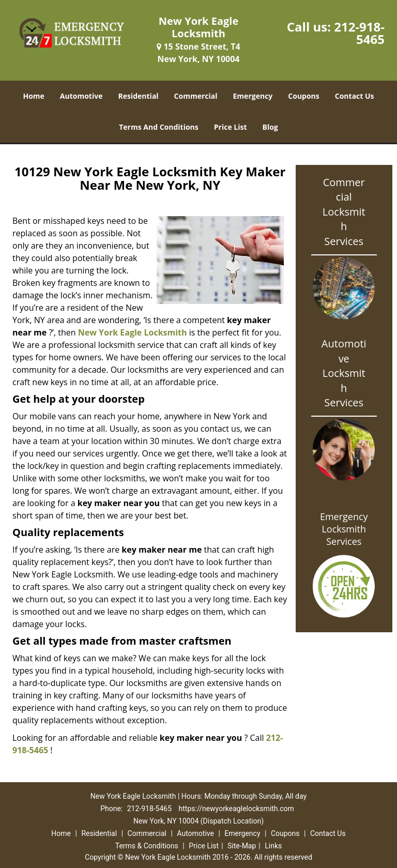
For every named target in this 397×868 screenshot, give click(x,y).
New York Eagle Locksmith (133, 332)
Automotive (81, 96)
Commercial (196, 96)
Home (33, 96)
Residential (138, 96)
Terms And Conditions (159, 127)
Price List (231, 127)
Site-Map (242, 846)
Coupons (303, 96)
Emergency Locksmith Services (344, 529)
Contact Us (355, 96)
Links (273, 846)
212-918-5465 (359, 33)
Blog (270, 127)
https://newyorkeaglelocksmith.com (236, 809)
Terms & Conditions (147, 846)
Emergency (253, 96)
